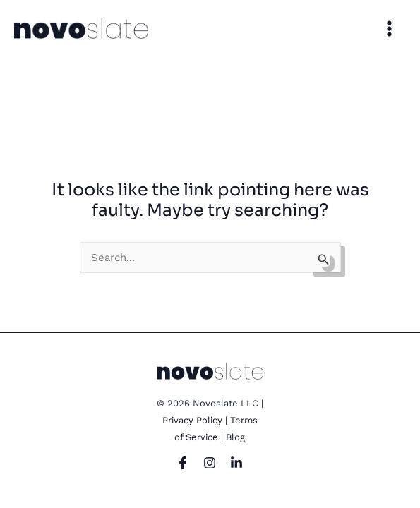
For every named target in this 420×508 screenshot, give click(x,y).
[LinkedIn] (236, 463)
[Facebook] (183, 463)
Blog (235, 437)
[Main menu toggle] (390, 28)
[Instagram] (210, 463)
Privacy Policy (192, 420)
